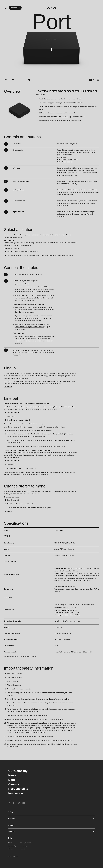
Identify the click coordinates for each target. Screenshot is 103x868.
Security (23, 849)
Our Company (18, 771)
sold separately (65, 381)
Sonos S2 (56, 117)
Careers (14, 784)
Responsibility (18, 789)
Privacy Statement (26, 843)
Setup (44, 121)
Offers (51, 812)
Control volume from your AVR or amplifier (29, 327)
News (12, 775)
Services (51, 832)
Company (51, 819)
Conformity (24, 846)
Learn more (8, 387)
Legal (10, 843)
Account (51, 825)
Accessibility (12, 846)
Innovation (16, 793)
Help (51, 838)
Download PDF (15, 8)
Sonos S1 (65, 117)
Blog (12, 780)
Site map (11, 849)
